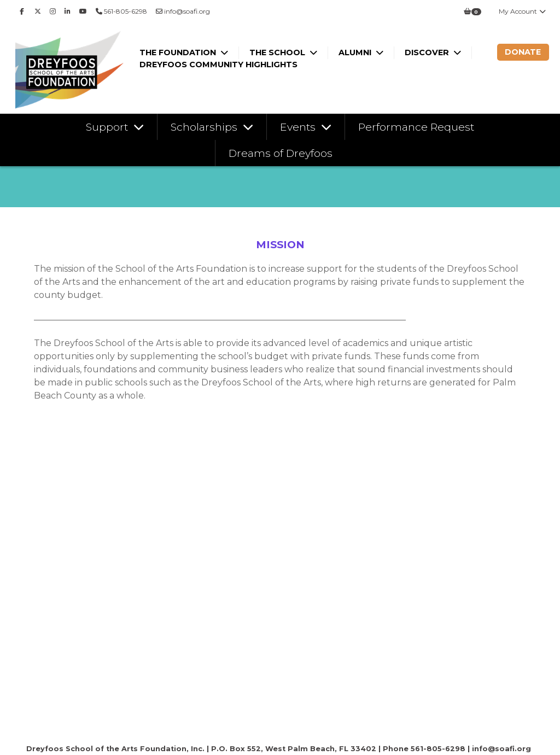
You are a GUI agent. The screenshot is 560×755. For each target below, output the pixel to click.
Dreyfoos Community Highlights (218, 65)
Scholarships (205, 127)
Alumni (356, 52)
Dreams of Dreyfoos (281, 153)
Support (108, 127)
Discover (428, 52)
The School (278, 52)
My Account (523, 11)
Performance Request (416, 127)
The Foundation (179, 52)
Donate (523, 52)
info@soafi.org (183, 11)
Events (299, 127)
